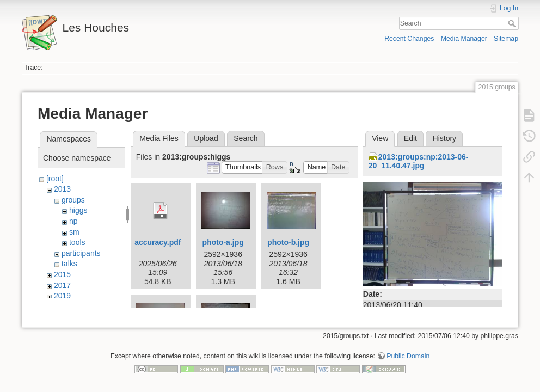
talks (69, 264)
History (445, 138)
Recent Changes (409, 39)
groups (73, 200)
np (73, 221)
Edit (410, 138)
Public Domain (408, 356)
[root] (55, 179)
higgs (78, 210)
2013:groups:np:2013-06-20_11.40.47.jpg (419, 161)
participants (81, 253)
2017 (62, 285)
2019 (62, 296)
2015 (62, 274)
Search (513, 23)
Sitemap (506, 39)
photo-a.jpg (223, 242)
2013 (62, 189)
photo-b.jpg (288, 242)
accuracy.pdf (158, 242)
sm (74, 232)
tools (77, 242)
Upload (206, 138)
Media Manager (464, 39)
